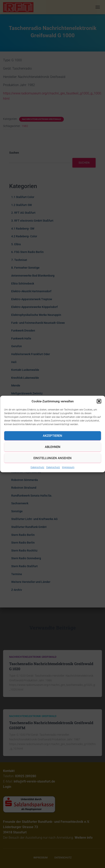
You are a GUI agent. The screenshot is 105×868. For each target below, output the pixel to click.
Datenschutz (37, 467)
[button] (99, 401)
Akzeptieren (52, 436)
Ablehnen (53, 447)
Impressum (68, 467)
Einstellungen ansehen (52, 458)
